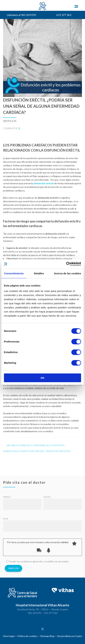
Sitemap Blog (47, 636)
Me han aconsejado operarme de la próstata (36, 445)
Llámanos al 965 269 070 (21, 15)
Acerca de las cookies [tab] (68, 273)
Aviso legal (9, 636)
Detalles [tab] (39, 273)
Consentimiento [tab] (14, 273)
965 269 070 (34, 613)
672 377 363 (64, 15)
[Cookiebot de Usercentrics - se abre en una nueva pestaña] (66, 264)
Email (6, 519)
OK (43, 378)
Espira (79, 636)
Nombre (47, 497)
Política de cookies (27, 636)
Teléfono (7, 497)
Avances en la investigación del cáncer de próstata (37, 451)
